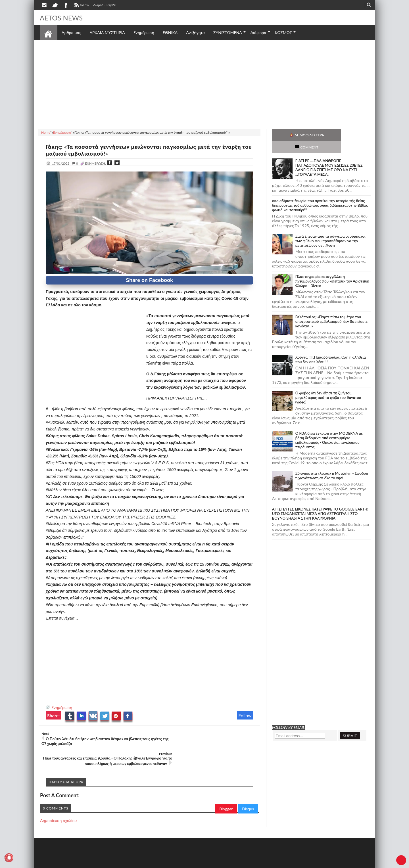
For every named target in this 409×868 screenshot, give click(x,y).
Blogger (226, 793)
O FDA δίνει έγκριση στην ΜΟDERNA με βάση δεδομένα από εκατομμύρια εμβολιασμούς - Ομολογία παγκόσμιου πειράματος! (329, 428)
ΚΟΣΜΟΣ (284, 33)
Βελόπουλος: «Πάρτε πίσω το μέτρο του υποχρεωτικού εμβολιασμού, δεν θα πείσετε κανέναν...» (331, 309)
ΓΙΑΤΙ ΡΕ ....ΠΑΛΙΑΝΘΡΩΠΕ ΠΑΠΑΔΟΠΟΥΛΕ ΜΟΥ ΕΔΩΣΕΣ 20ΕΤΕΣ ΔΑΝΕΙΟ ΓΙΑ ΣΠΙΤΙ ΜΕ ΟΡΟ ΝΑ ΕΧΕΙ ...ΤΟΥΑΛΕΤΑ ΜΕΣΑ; (329, 155)
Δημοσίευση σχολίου (58, 805)
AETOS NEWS (63, 18)
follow (81, 6)
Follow (245, 715)
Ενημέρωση (62, 707)
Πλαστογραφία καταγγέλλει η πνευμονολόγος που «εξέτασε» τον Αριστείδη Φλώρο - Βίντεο (332, 269)
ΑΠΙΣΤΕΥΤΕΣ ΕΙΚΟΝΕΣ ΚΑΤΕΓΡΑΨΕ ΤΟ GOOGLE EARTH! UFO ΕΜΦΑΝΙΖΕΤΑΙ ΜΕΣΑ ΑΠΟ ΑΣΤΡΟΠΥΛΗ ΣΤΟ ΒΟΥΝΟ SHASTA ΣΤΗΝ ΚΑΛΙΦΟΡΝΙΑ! (320, 501)
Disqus (248, 793)
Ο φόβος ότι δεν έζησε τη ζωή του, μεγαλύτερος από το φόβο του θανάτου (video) (328, 385)
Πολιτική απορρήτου (146, 863)
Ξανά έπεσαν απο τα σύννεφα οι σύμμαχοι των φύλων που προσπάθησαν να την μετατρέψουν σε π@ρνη (330, 229)
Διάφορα (258, 33)
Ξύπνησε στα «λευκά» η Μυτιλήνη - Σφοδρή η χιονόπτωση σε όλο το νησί (332, 463)
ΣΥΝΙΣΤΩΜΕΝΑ (228, 33)
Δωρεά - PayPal (105, 5)
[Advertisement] (204, 83)
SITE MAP (121, 863)
